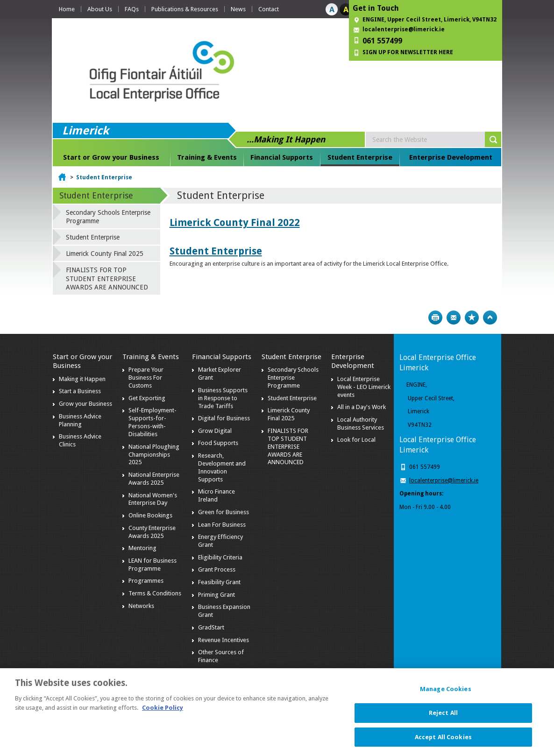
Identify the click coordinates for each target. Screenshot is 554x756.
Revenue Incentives (224, 640)
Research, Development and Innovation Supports (222, 467)
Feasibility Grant (219, 582)
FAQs (132, 9)
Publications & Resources (185, 9)
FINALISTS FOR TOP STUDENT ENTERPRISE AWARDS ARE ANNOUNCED (107, 278)
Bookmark (472, 318)
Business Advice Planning (80, 420)
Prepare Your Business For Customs (146, 378)
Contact (269, 9)
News (238, 9)
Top (490, 318)
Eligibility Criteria (220, 557)
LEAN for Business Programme (153, 565)
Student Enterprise (360, 157)
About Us (100, 9)
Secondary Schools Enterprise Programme (108, 217)
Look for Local (356, 440)
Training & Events (207, 157)
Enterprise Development (451, 157)
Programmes (146, 581)
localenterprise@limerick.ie (404, 29)
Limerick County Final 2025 (105, 254)
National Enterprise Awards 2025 (154, 479)
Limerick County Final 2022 (235, 223)
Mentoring (142, 548)
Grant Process (217, 569)
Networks (141, 606)
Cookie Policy (163, 713)
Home (67, 9)
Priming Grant (217, 595)
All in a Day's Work (362, 407)
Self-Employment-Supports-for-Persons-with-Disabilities (153, 422)
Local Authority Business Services (361, 424)
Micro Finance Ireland (217, 495)
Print (435, 318)
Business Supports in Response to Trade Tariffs (223, 398)
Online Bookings (150, 515)
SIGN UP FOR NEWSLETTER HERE (408, 52)
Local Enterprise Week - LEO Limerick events (364, 387)
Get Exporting (147, 398)
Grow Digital (215, 431)
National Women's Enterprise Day (153, 499)
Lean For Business (222, 525)
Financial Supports (282, 157)
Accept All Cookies (443, 742)
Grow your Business (85, 404)
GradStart (211, 627)
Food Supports (218, 443)
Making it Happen (82, 379)
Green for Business (224, 512)
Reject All (443, 718)
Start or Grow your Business (111, 157)
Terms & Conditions (155, 593)
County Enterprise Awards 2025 (152, 532)
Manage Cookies (446, 695)
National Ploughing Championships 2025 (154, 455)
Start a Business (80, 391)
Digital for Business (224, 418)
